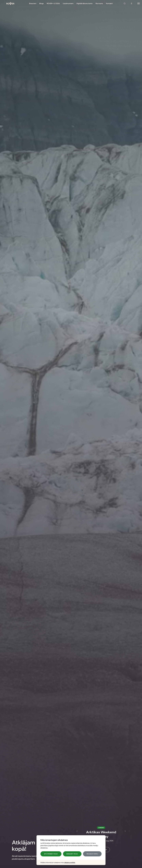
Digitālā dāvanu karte (85, 3)
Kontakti (109, 3)
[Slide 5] (108, 861)
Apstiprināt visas (51, 854)
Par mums (99, 3)
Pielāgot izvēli (92, 854)
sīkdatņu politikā (70, 862)
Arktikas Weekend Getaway (101, 834)
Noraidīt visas (72, 854)
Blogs (42, 3)
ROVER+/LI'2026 (53, 3)
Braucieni (33, 3)
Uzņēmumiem (68, 3)
